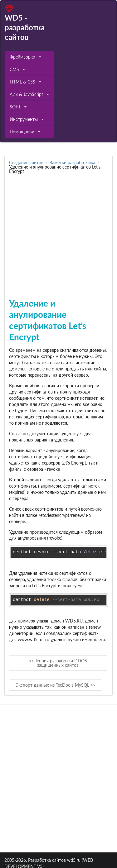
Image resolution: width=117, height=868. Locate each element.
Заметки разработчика (72, 163)
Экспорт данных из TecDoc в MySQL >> (56, 685)
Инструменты (27, 119)
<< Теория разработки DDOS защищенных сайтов (58, 663)
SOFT (18, 107)
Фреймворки (25, 57)
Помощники (25, 132)
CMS (17, 69)
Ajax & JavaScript (29, 94)
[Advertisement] (58, 232)
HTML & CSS (25, 82)
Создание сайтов (26, 163)
